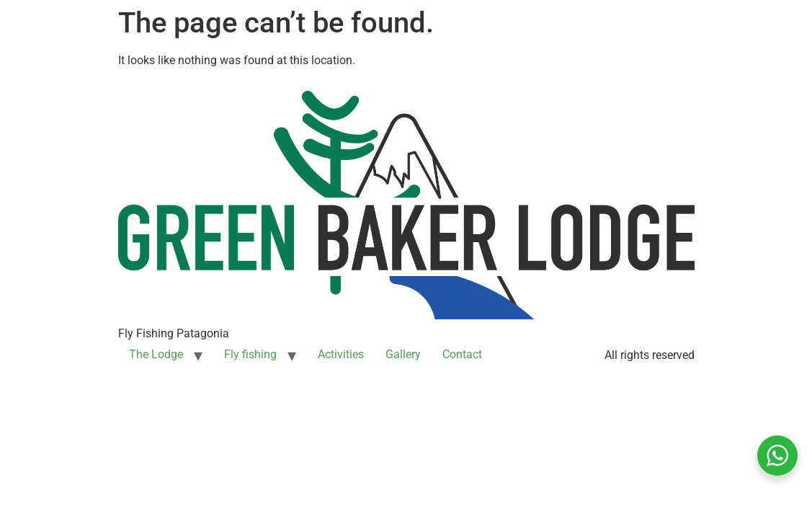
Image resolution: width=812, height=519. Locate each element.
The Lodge (156, 354)
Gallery (403, 354)
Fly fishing (250, 354)
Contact (462, 354)
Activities (341, 354)
